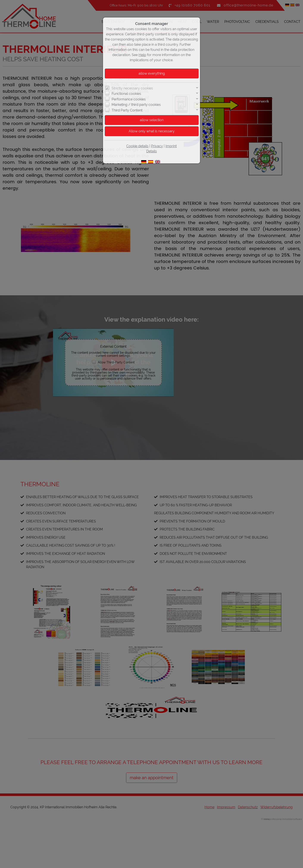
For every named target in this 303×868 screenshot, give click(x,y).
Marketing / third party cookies (136, 105)
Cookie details (137, 146)
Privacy (157, 146)
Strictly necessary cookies (132, 88)
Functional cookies (126, 94)
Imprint (171, 146)
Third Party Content (127, 110)
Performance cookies (129, 99)
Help (142, 55)
